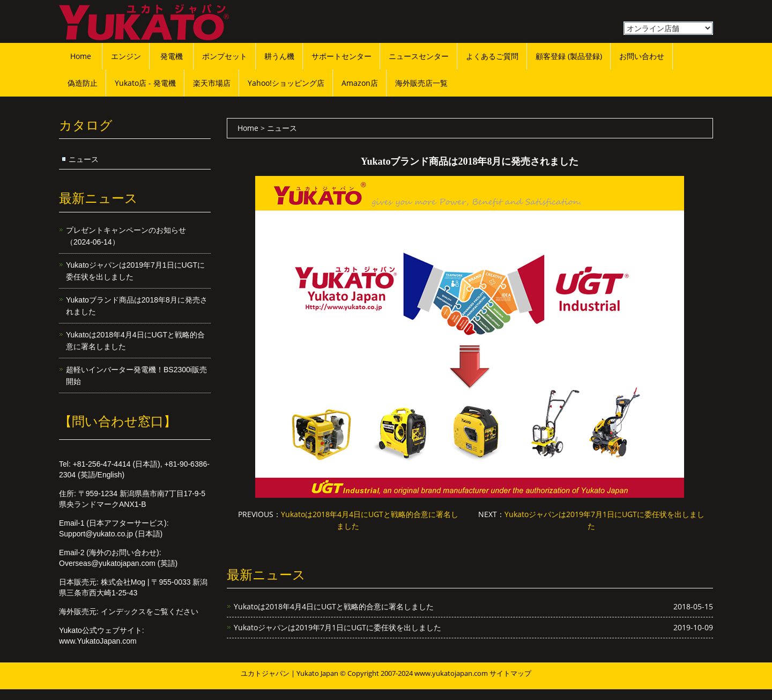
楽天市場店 (212, 83)
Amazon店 (360, 83)
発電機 (172, 56)
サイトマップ (510, 673)
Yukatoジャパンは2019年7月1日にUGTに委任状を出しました (337, 627)
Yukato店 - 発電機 (145, 83)
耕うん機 (279, 56)
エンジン (126, 56)
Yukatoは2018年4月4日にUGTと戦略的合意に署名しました (334, 606)
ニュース (84, 159)
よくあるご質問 (492, 56)
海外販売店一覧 (421, 83)
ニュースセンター (419, 56)
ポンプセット (225, 56)
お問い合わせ (642, 56)
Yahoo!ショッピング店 (286, 83)
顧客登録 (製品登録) (569, 56)
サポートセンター (342, 56)
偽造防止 (83, 83)
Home (81, 56)
